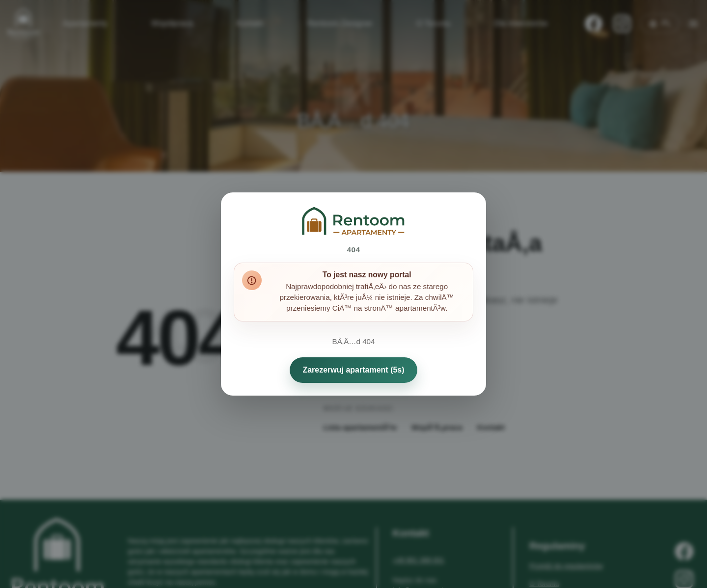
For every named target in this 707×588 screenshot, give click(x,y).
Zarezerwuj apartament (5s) (353, 370)
